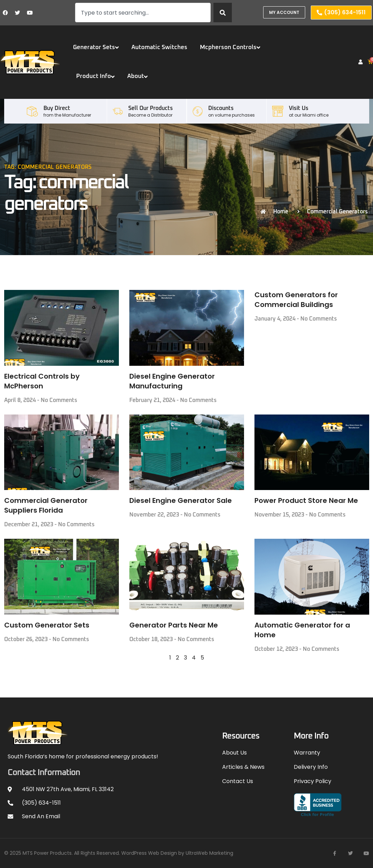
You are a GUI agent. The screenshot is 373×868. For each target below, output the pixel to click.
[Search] (223, 13)
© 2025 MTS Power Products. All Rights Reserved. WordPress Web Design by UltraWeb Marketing (119, 853)
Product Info (95, 76)
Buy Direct (57, 108)
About (137, 76)
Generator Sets (96, 48)
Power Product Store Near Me (306, 500)
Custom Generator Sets (47, 625)
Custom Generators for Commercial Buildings (296, 300)
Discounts (221, 108)
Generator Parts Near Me (174, 625)
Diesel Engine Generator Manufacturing (172, 381)
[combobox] (143, 13)
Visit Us (299, 108)
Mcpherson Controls (230, 48)
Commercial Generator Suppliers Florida (46, 505)
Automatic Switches (159, 48)
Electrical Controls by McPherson (42, 381)
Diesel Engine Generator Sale (181, 500)
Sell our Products (151, 108)
